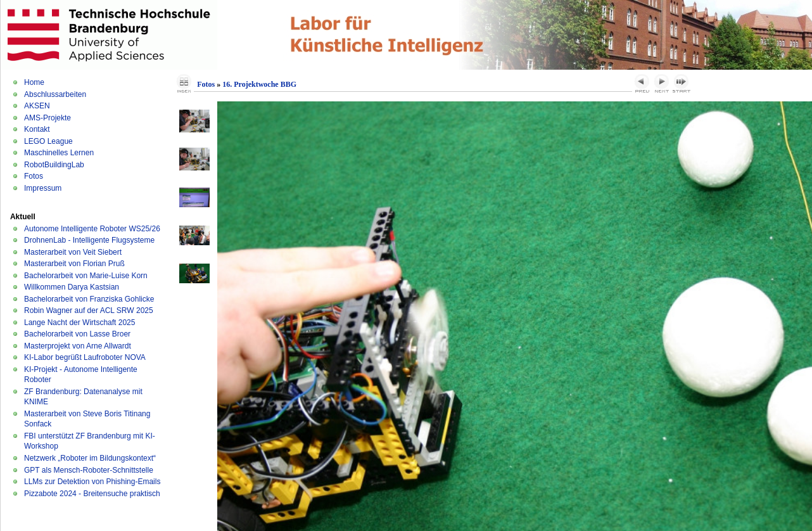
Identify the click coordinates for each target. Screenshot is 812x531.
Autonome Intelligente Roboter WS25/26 (92, 229)
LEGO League (48, 141)
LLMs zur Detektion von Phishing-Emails (92, 482)
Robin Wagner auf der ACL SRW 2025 (89, 310)
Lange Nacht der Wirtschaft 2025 (79, 323)
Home (34, 82)
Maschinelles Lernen (59, 153)
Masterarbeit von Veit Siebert (73, 252)
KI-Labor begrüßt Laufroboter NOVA (85, 357)
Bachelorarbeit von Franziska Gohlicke (89, 299)
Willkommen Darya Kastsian (72, 287)
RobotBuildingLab (54, 165)
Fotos (34, 176)
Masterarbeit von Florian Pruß (74, 264)
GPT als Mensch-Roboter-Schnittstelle (89, 470)
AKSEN (37, 106)
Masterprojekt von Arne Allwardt (78, 346)
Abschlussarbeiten (55, 94)
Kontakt (37, 129)
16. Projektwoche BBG (259, 84)
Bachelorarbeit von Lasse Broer (77, 334)
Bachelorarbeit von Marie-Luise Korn (86, 276)
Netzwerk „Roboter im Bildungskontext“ (90, 458)
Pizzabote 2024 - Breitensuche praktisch (92, 494)
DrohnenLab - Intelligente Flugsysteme (89, 240)
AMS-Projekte (48, 118)
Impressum (43, 188)
